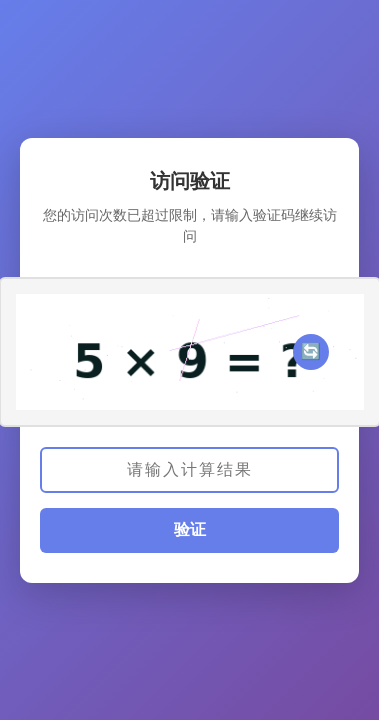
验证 (190, 529)
